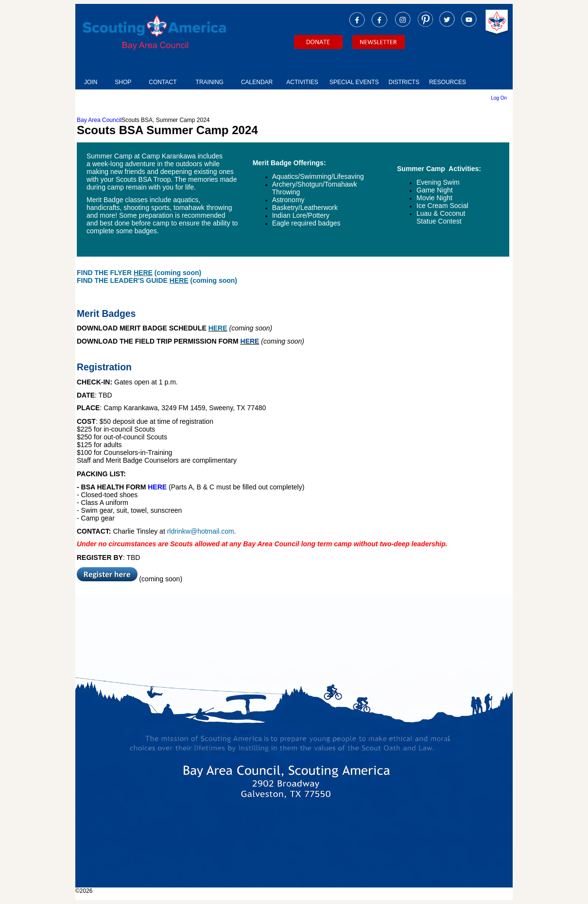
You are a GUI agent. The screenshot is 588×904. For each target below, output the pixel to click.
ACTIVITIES (302, 82)
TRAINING (210, 82)
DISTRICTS (404, 82)
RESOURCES (448, 82)
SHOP (123, 82)
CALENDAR (257, 82)
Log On (499, 98)
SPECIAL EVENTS (354, 82)
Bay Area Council (99, 120)
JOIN (91, 82)
